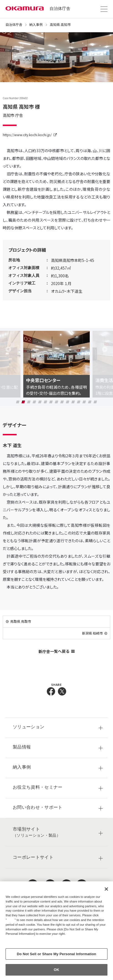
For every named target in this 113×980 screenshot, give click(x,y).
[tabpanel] (56, 364)
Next (105, 349)
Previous (8, 349)
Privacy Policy (17, 938)
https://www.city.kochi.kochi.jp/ (27, 135)
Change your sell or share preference (34, 943)
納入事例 (36, 25)
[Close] (106, 889)
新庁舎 (56, 651)
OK (56, 970)
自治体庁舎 (60, 8)
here (11, 920)
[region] (56, 931)
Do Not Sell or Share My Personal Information (57, 954)
